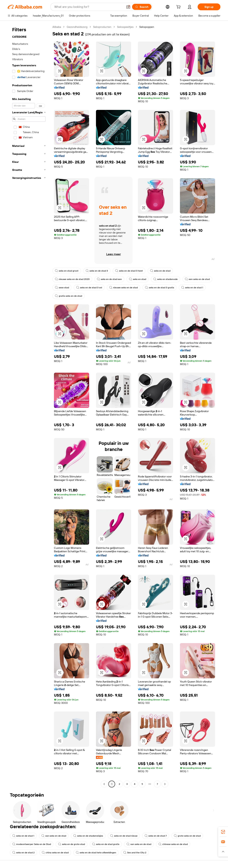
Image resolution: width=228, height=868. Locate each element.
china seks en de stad (55, 853)
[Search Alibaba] (89, 7)
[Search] (142, 7)
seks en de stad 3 (97, 271)
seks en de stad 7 (156, 836)
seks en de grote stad (72, 844)
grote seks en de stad (187, 836)
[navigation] (29, 406)
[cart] (179, 7)
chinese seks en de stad (173, 844)
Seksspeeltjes (125, 27)
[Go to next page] (165, 784)
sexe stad (62, 288)
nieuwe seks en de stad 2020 (72, 279)
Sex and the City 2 (135, 853)
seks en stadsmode (165, 279)
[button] (128, 7)
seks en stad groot (67, 271)
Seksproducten (102, 27)
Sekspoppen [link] (147, 27)
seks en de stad (160, 271)
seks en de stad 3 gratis (160, 288)
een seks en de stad (197, 279)
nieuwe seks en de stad (123, 288)
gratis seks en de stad (68, 296)
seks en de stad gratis (106, 844)
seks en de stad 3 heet (129, 271)
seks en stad (138, 279)
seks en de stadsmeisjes (88, 836)
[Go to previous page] (104, 784)
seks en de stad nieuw (124, 836)
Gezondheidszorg (77, 27)
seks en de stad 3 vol (89, 288)
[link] (223, 832)
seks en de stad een (109, 279)
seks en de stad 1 (192, 288)
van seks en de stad (54, 836)
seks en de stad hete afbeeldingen (96, 853)
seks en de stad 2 (23, 853)
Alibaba (57, 27)
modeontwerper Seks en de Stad (32, 844)
